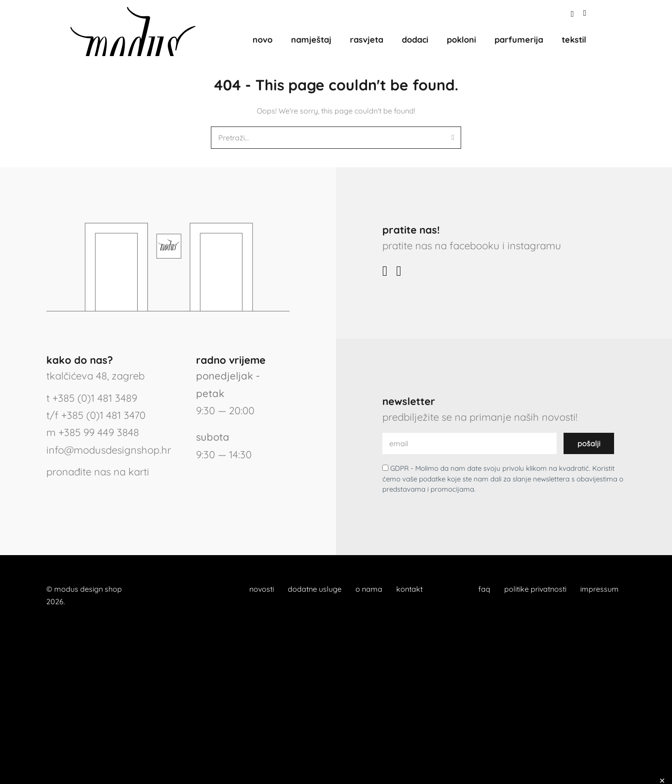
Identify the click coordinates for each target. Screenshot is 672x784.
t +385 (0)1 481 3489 (92, 398)
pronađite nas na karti (98, 472)
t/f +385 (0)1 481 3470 (96, 415)
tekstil (574, 40)
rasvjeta (367, 40)
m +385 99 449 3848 (93, 432)
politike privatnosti (535, 589)
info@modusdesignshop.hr (109, 450)
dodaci (415, 40)
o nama (369, 589)
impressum (599, 589)
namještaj (311, 40)
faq (484, 589)
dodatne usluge (315, 589)
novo (263, 40)
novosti (262, 589)
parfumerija (519, 40)
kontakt (409, 589)
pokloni (461, 40)
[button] (573, 14)
